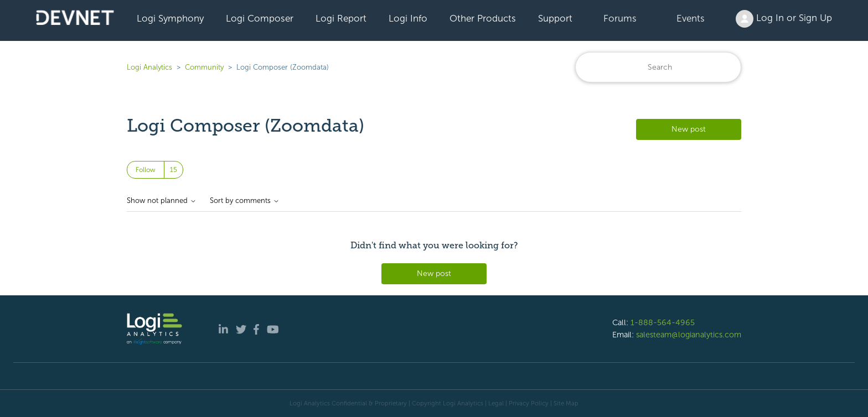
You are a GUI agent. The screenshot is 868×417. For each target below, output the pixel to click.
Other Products (483, 18)
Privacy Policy (529, 403)
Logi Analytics (149, 67)
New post (689, 129)
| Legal (494, 403)
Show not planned (162, 201)
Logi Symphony (170, 18)
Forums (620, 18)
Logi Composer (260, 18)
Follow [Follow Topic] (146, 170)
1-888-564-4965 (663, 322)
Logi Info (408, 18)
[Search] (658, 67)
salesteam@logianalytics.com (689, 335)
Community (204, 67)
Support (555, 18)
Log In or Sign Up (784, 19)
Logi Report (341, 18)
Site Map (566, 403)
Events (691, 18)
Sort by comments (245, 201)
